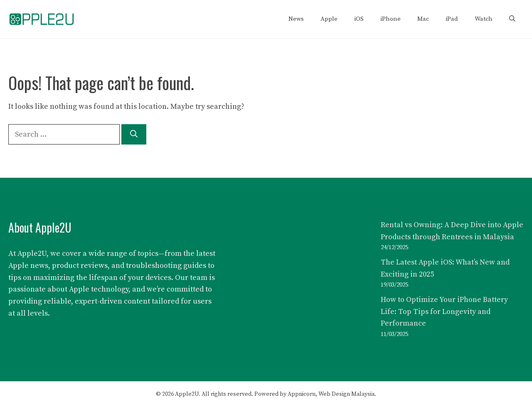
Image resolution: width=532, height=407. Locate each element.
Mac (423, 19)
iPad (452, 19)
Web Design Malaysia (346, 394)
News (296, 19)
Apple (329, 19)
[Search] (134, 134)
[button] (512, 19)
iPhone (390, 19)
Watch (484, 19)
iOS (359, 19)
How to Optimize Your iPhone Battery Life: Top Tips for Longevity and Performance (444, 312)
